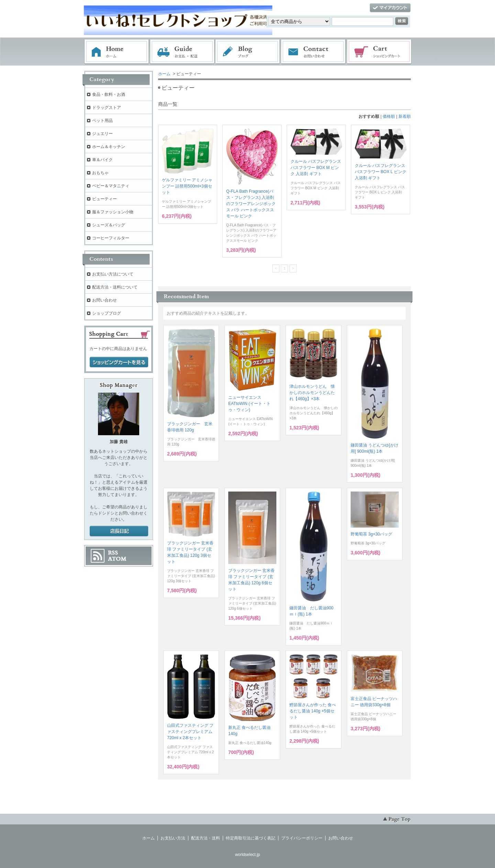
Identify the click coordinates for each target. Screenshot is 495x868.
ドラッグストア (107, 108)
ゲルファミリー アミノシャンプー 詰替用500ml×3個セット (187, 186)
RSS (113, 553)
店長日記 (119, 531)
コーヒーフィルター (111, 238)
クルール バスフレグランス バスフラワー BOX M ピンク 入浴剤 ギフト (316, 168)
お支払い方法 (173, 838)
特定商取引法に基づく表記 (251, 838)
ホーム (117, 52)
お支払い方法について (113, 274)
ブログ (248, 52)
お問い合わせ (313, 52)
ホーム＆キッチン (109, 147)
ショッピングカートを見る (119, 362)
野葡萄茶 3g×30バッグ (371, 534)
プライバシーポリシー (302, 838)
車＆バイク (102, 160)
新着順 (405, 116)
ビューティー (104, 199)
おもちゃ (100, 173)
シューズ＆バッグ (109, 225)
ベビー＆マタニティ (111, 186)
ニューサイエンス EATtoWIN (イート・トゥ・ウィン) (249, 404)
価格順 (389, 116)
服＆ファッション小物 (113, 212)
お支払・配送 (182, 52)
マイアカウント (390, 8)
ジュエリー (102, 134)
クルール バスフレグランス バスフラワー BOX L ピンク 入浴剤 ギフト (381, 172)
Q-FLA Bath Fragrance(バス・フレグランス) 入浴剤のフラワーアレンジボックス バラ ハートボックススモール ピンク (251, 204)
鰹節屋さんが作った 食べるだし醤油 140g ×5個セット (313, 711)
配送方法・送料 (206, 838)
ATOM (117, 559)
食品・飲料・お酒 (109, 94)
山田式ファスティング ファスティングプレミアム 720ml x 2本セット (190, 732)
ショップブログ (107, 313)
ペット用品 (102, 121)
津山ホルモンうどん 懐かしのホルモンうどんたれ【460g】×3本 (312, 393)
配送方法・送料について (115, 287)
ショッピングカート (379, 52)
